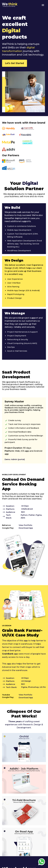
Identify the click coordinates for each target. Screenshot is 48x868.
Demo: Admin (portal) (15, 459)
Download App (26, 528)
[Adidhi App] (24, 793)
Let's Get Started (15, 63)
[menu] (43, 5)
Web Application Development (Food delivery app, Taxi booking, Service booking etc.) (24, 244)
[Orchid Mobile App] (24, 761)
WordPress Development (19, 251)
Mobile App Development (19, 230)
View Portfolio (25, 525)
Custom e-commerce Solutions (22, 226)
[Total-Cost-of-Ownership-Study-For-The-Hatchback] (24, 825)
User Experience (15, 279)
